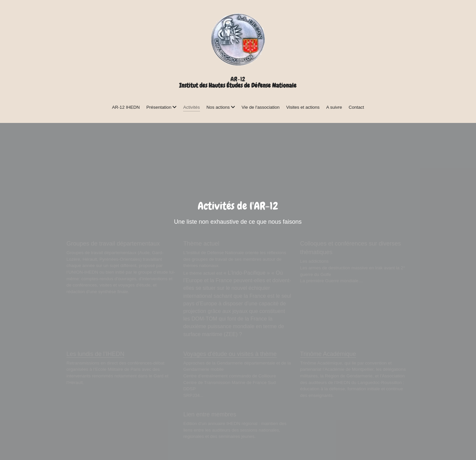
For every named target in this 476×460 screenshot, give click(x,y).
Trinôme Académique (328, 354)
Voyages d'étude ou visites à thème (230, 354)
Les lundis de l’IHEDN (95, 354)
